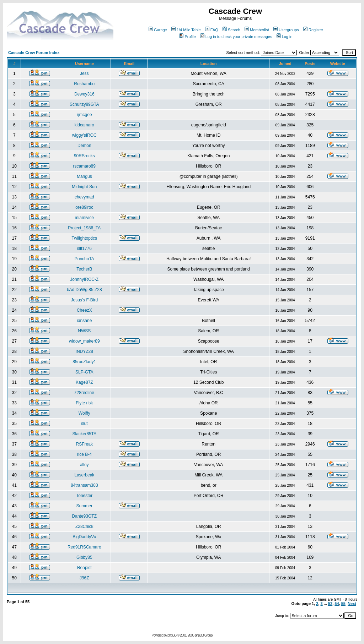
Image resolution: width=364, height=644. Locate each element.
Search (231, 30)
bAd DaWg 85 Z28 (84, 290)
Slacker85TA (84, 434)
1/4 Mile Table (186, 30)
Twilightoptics (84, 238)
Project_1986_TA (84, 228)
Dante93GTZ (84, 516)
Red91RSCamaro (84, 547)
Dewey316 (84, 94)
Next (352, 604)
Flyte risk (84, 403)
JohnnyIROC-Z (84, 279)
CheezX (84, 310)
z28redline (84, 393)
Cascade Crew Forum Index (34, 53)
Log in (285, 37)
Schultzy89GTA (84, 104)
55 (343, 604)
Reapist (84, 568)
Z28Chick (84, 526)
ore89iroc (84, 207)
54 (337, 604)
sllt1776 (84, 249)
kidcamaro (84, 125)
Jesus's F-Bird (84, 300)
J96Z (84, 578)
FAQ (212, 30)
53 (330, 604)
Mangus (84, 176)
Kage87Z (84, 382)
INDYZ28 (84, 351)
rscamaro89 (84, 166)
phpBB (172, 635)
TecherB (84, 269)
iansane (84, 321)
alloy (84, 465)
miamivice (84, 218)
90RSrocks (84, 156)
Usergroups (286, 30)
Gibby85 (84, 557)
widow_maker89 (84, 341)
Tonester (84, 496)
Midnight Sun (84, 187)
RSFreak (84, 444)
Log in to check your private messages (236, 37)
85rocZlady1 (84, 362)
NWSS (84, 331)
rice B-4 (84, 454)
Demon (84, 146)
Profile (187, 37)
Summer (84, 506)
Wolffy (84, 413)
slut (84, 424)
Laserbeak (84, 475)
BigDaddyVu (84, 537)
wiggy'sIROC (84, 135)
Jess (84, 73)
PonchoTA (84, 259)
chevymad (84, 197)
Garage (158, 30)
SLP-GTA (84, 372)
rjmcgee (84, 115)
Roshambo (84, 84)
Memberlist (257, 30)
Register (313, 30)
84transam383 (84, 485)
